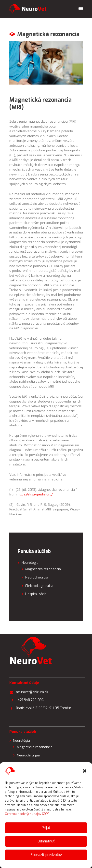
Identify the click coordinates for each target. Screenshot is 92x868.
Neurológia (30, 563)
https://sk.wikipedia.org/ (35, 494)
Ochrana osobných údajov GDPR (27, 814)
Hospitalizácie (36, 594)
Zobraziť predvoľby (46, 855)
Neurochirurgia (37, 577)
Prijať (46, 828)
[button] (85, 771)
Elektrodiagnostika (39, 586)
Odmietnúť (46, 841)
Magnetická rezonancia (43, 569)
